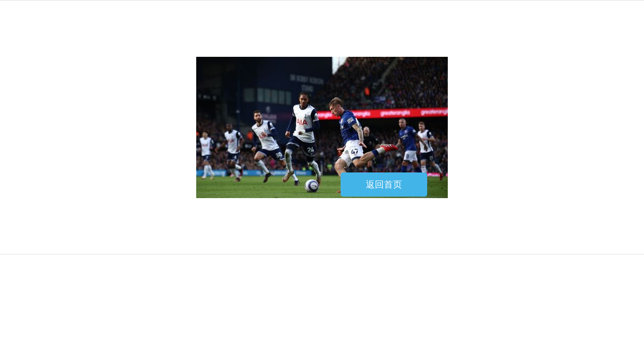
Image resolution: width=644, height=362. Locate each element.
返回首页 (384, 185)
